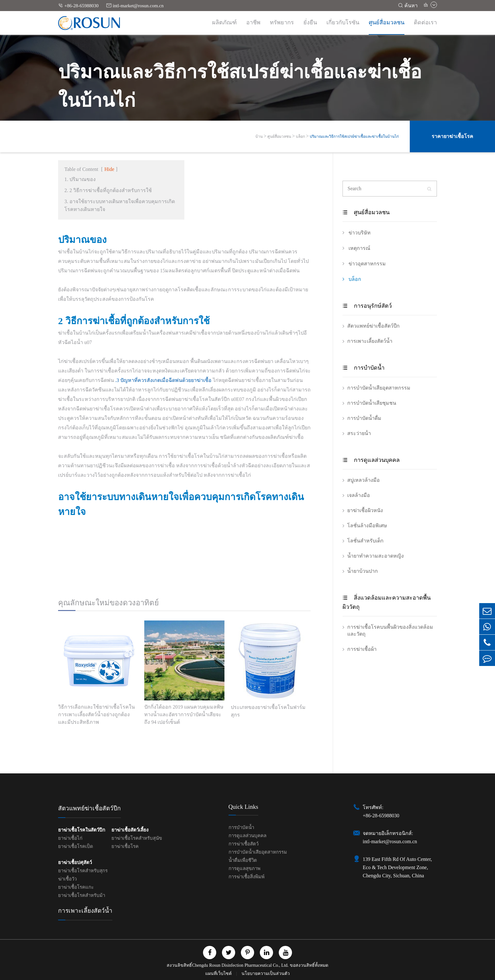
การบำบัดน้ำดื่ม (364, 418)
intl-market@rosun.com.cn (135, 6)
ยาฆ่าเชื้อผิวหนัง (365, 510)
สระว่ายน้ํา (359, 433)
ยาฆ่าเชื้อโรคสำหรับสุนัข (137, 838)
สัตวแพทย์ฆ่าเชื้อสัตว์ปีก (373, 326)
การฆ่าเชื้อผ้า (362, 649)
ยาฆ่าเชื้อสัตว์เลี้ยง (130, 830)
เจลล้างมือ (359, 495)
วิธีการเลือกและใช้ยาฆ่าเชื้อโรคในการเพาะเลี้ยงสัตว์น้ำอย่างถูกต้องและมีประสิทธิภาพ (96, 714)
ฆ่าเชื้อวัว (67, 879)
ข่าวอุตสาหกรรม (364, 263)
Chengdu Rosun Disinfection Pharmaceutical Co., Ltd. (240, 965)
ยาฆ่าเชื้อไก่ (70, 838)
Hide (109, 169)
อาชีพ (253, 22)
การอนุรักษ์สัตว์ (367, 306)
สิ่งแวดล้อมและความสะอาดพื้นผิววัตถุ (387, 602)
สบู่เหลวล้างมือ (364, 480)
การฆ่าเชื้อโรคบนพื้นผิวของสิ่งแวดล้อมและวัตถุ (390, 630)
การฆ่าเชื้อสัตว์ (244, 844)
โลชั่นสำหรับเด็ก (365, 541)
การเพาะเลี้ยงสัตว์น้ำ (370, 341)
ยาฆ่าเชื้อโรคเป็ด (76, 846)
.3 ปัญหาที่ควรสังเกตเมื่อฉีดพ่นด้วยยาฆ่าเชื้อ (163, 380)
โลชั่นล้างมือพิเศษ (367, 526)
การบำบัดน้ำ (364, 368)
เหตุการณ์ (356, 248)
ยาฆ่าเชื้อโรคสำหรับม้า (82, 895)
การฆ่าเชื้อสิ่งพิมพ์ (247, 877)
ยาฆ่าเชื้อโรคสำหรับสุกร (83, 871)
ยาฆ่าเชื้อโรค (125, 846)
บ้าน (259, 136)
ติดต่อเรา (425, 22)
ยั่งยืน (310, 22)
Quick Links (243, 807)
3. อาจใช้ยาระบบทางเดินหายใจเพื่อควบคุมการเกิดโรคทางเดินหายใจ (120, 205)
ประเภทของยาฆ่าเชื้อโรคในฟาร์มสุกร (268, 711)
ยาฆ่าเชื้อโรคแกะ (76, 887)
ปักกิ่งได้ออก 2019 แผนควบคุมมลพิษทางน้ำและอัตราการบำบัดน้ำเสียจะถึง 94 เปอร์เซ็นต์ (184, 714)
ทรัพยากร (282, 22)
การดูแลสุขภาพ (245, 868)
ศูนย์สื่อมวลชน (387, 22)
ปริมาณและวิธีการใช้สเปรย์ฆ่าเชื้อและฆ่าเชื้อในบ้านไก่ (354, 136)
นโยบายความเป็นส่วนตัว (266, 974)
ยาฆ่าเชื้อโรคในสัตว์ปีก (82, 830)
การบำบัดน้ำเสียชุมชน (372, 403)
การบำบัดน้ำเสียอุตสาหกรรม (379, 388)
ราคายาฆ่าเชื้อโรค (452, 136)
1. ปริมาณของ (80, 179)
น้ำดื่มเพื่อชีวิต (243, 860)
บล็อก (300, 136)
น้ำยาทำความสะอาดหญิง (376, 556)
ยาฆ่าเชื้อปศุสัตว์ (75, 862)
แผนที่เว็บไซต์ (219, 974)
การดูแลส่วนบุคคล (371, 460)
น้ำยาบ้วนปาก (363, 571)
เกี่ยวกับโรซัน (343, 22)
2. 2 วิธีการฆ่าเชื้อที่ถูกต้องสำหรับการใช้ (108, 190)
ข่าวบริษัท (357, 233)
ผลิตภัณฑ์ (224, 22)
